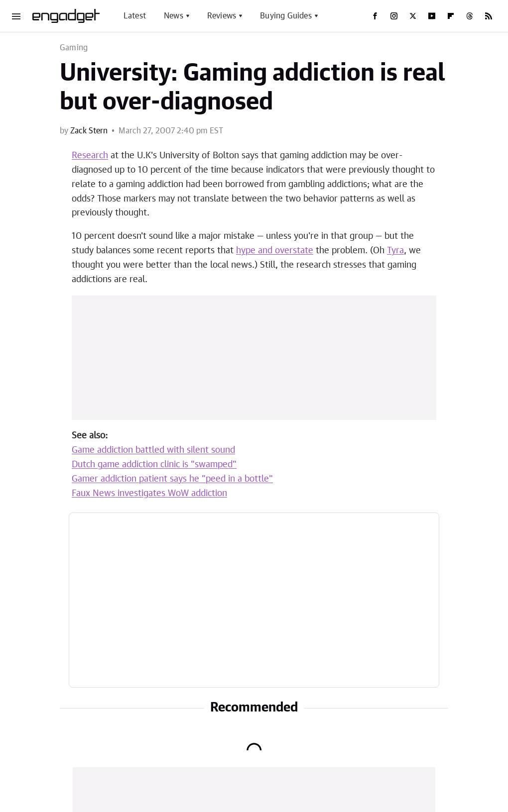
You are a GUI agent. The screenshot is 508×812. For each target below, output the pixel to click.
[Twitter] (413, 16)
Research (90, 156)
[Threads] (470, 16)
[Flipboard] (451, 16)
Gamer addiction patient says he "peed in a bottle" (172, 479)
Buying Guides (286, 16)
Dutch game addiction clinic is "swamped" (154, 465)
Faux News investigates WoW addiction (149, 494)
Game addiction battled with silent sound (153, 450)
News (174, 16)
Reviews (222, 16)
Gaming (74, 48)
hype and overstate (275, 251)
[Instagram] (394, 16)
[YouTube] (432, 16)
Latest (135, 16)
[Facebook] (375, 16)
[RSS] (489, 16)
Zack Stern (89, 131)
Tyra (395, 251)
